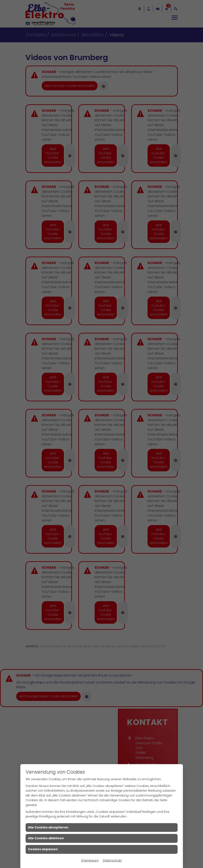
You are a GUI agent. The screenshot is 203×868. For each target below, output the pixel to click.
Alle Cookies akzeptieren (48, 827)
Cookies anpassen (43, 849)
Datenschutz (112, 860)
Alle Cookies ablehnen (46, 838)
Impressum (90, 860)
